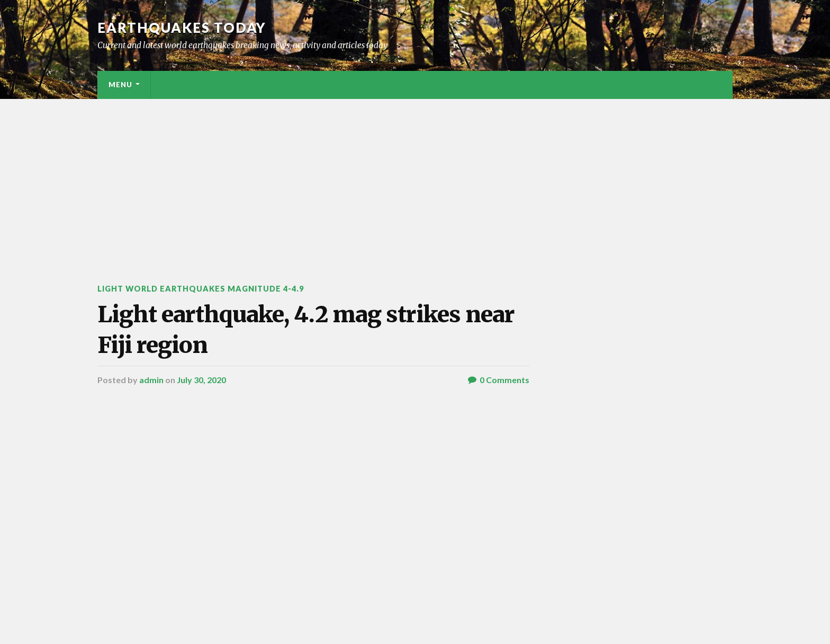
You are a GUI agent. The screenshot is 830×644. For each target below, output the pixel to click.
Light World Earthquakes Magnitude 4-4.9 (201, 289)
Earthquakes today (182, 28)
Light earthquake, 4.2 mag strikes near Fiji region (306, 329)
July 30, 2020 (201, 380)
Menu (120, 85)
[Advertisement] (415, 178)
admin (151, 380)
